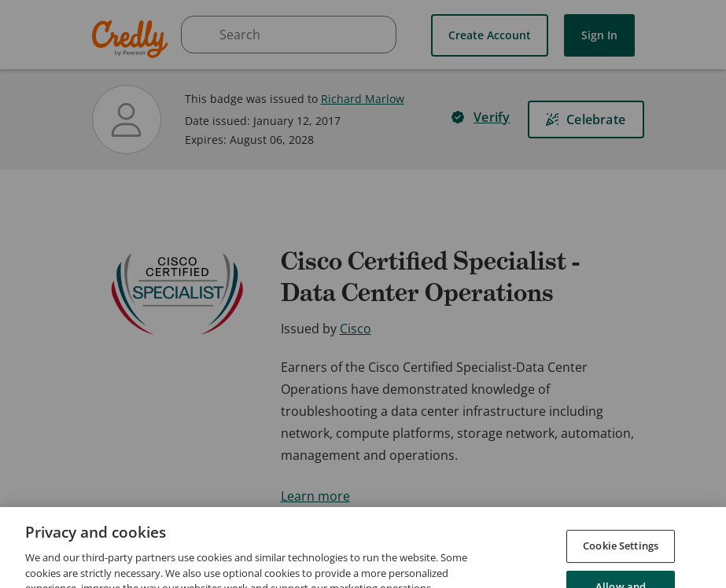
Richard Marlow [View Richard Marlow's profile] (363, 99)
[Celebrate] (586, 119)
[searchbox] (289, 35)
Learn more (315, 496)
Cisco (356, 329)
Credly (133, 39)
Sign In (599, 35)
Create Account (490, 35)
